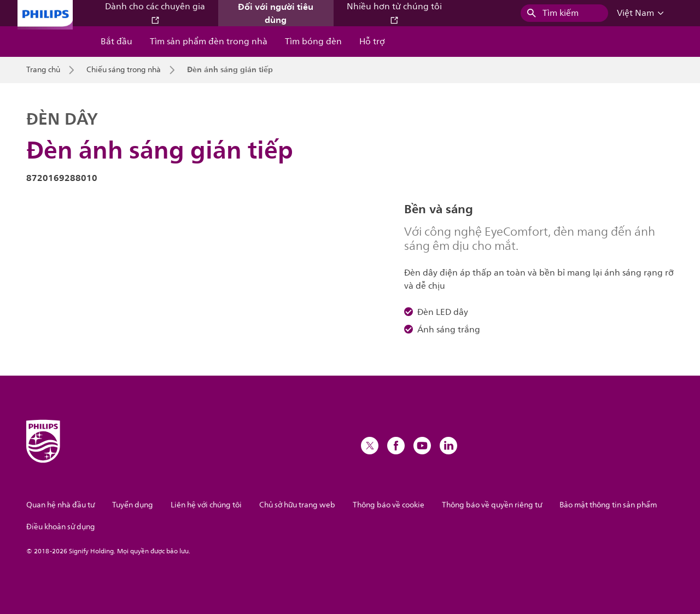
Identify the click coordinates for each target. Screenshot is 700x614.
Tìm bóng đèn (313, 42)
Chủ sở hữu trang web (297, 505)
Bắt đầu (116, 42)
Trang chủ (43, 70)
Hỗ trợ (372, 42)
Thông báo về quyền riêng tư (492, 505)
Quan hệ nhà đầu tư (60, 505)
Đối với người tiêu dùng (276, 13)
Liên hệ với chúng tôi (206, 505)
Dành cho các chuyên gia (155, 12)
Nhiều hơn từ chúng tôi (394, 12)
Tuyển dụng (133, 505)
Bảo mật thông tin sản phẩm (608, 505)
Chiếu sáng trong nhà (124, 70)
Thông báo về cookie (389, 505)
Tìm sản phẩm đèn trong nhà (209, 42)
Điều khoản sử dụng (61, 527)
